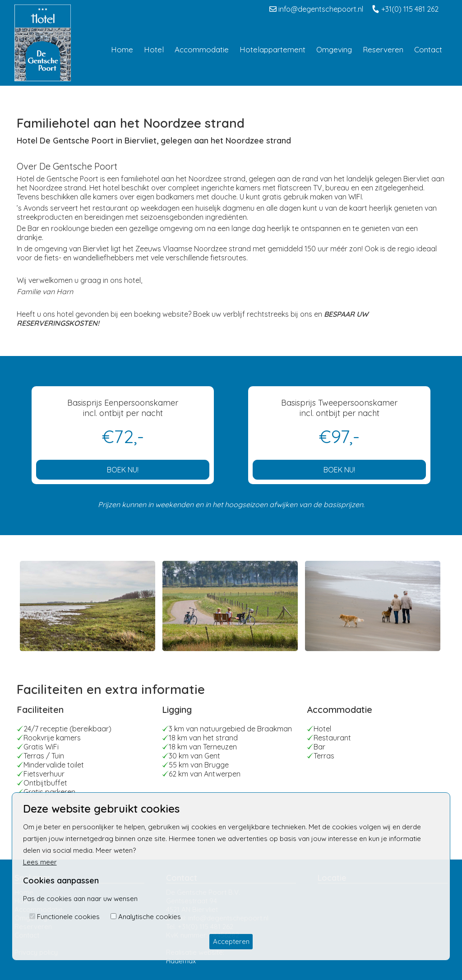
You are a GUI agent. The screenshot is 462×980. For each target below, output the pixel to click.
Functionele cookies (68, 917)
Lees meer (40, 862)
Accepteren (231, 941)
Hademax (181, 961)
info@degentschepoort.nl (316, 9)
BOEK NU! (123, 470)
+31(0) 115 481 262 (405, 9)
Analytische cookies (150, 917)
